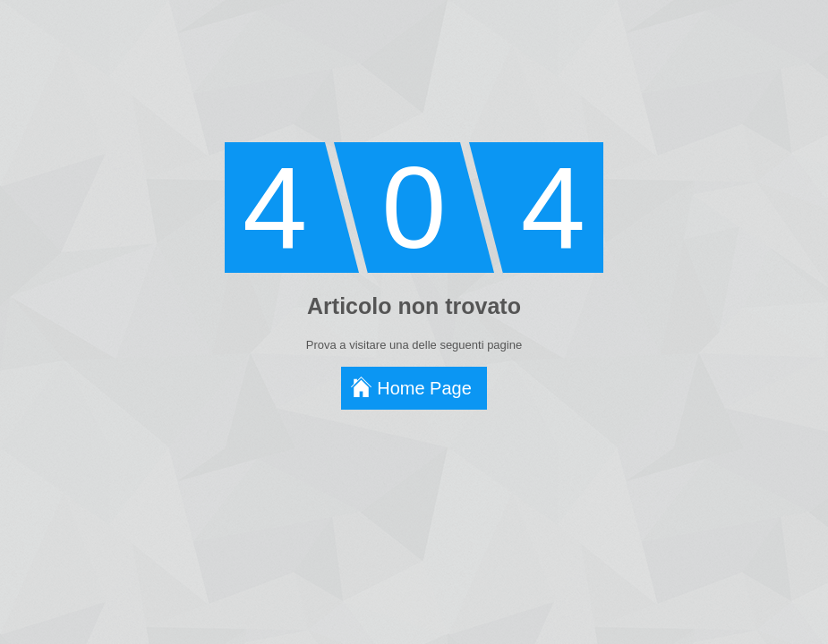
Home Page (424, 388)
